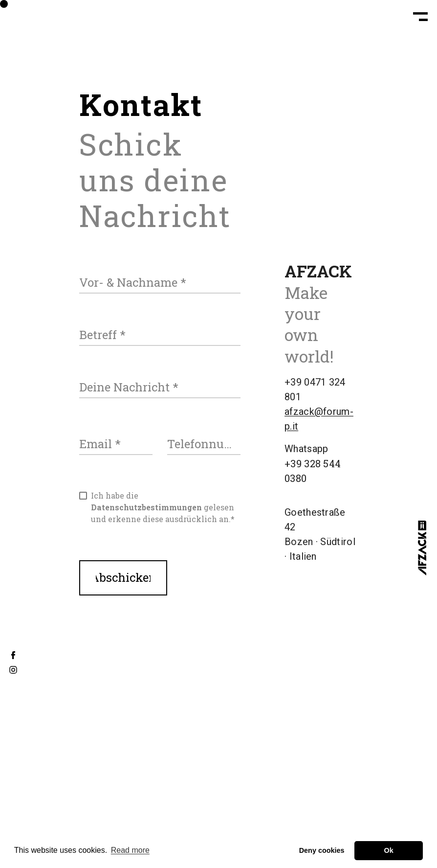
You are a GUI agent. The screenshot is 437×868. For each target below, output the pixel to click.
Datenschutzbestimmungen (146, 507)
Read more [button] (130, 850)
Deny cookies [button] (322, 850)
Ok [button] (389, 850)
